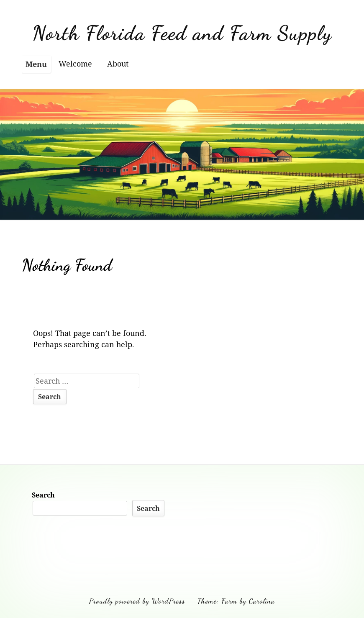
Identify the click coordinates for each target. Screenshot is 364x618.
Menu (36, 64)
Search (43, 495)
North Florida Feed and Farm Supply (182, 33)
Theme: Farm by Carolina (236, 601)
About (118, 64)
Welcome (75, 64)
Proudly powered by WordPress (137, 601)
